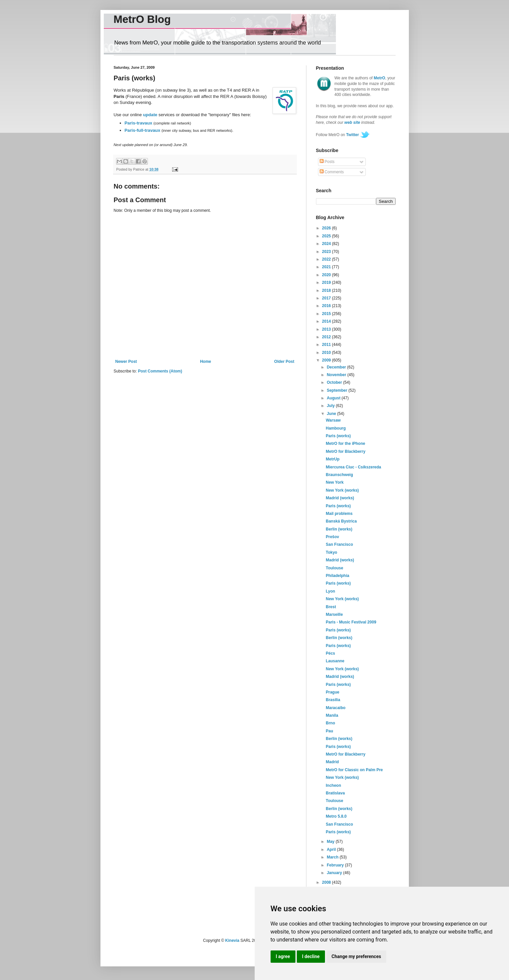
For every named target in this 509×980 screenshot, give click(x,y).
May (331, 842)
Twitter (352, 135)
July (331, 406)
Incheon (333, 785)
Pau (329, 731)
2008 (327, 882)
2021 (327, 267)
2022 (327, 259)
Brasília (333, 700)
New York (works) (342, 490)
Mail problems (339, 514)
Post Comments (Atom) (160, 371)
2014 (327, 321)
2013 (327, 329)
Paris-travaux (139, 123)
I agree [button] (283, 956)
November (337, 375)
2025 (327, 236)
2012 (327, 337)
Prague (332, 692)
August (334, 398)
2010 (327, 353)
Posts (327, 162)
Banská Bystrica (341, 521)
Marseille (334, 614)
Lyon (330, 591)
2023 (327, 252)
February (336, 865)
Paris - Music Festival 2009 (351, 622)
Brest (331, 607)
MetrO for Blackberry (345, 451)
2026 (327, 228)
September (337, 390)
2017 (327, 298)
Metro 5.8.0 (336, 816)
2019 (327, 283)
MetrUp (332, 459)
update (150, 115)
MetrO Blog (142, 19)
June (332, 414)
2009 (327, 360)
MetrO (380, 78)
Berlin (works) (339, 529)
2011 (327, 345)
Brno (330, 723)
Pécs (330, 653)
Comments (332, 172)
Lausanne (335, 661)
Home (205, 362)
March (333, 857)
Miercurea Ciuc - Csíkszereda (353, 467)
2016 (327, 306)
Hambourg (336, 428)
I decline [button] (311, 956)
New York (335, 482)
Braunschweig (339, 475)
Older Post (284, 362)
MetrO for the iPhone (345, 444)
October (335, 382)
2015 (327, 314)
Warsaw (333, 420)
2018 (327, 290)
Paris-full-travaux (143, 130)
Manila (332, 715)
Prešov (332, 537)
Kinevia (232, 940)
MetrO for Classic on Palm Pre (354, 770)
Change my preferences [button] (356, 956)
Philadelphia (337, 576)
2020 (327, 275)
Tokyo (331, 552)
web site (352, 122)
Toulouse (334, 568)
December (337, 367)
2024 (327, 244)
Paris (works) (338, 436)
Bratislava (335, 793)
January (335, 873)
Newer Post (126, 362)
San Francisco (339, 544)
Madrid (332, 762)
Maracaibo (335, 708)
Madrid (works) (340, 498)
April (332, 850)
